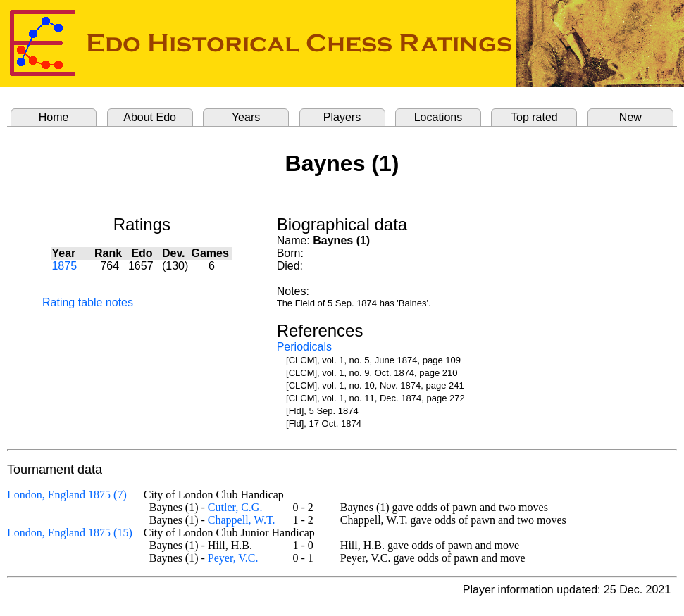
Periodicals (304, 347)
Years (246, 117)
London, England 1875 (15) (70, 533)
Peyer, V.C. (233, 558)
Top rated (534, 117)
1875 (64, 266)
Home (54, 117)
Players (342, 117)
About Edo (150, 117)
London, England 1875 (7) (67, 495)
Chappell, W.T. (242, 520)
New (630, 117)
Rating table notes (88, 302)
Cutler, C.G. (235, 507)
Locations (439, 117)
